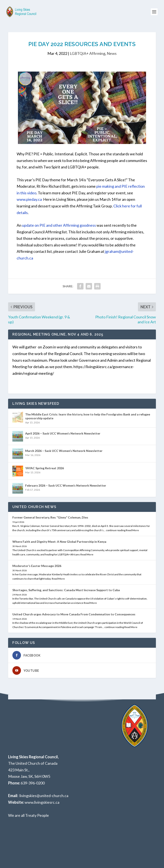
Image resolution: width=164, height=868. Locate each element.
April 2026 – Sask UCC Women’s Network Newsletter (63, 433)
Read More (132, 530)
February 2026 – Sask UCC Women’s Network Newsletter (66, 485)
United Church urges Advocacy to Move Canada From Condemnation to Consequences (74, 614)
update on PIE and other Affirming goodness (59, 225)
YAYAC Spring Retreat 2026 (45, 468)
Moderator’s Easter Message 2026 (37, 566)
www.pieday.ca (29, 199)
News (112, 53)
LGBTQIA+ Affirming (88, 53)
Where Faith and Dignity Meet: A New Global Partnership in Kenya (59, 542)
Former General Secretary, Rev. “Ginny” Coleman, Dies (50, 517)
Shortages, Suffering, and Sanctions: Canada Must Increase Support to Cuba (66, 590)
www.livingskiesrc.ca (42, 802)
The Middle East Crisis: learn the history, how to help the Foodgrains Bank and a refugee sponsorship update (88, 416)
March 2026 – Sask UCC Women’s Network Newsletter (64, 451)
